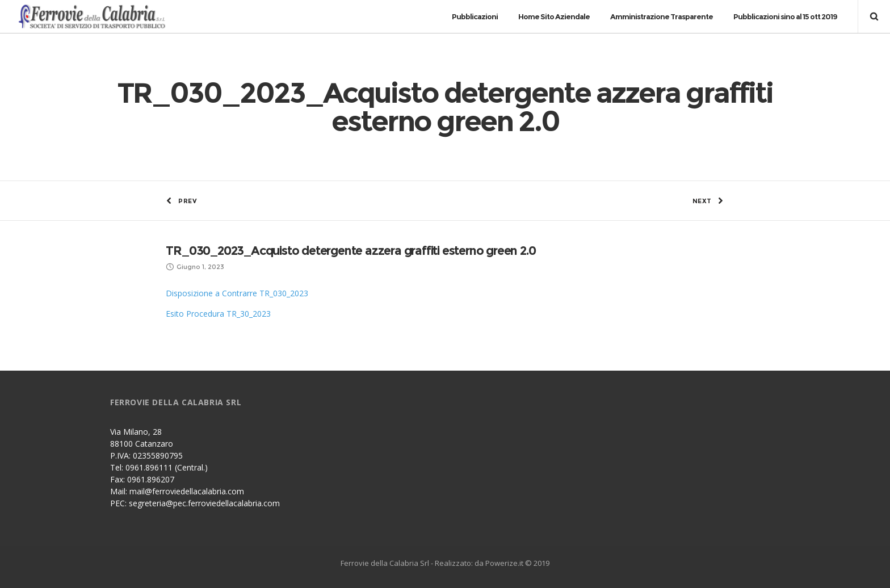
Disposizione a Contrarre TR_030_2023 (237, 293)
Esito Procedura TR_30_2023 (218, 314)
